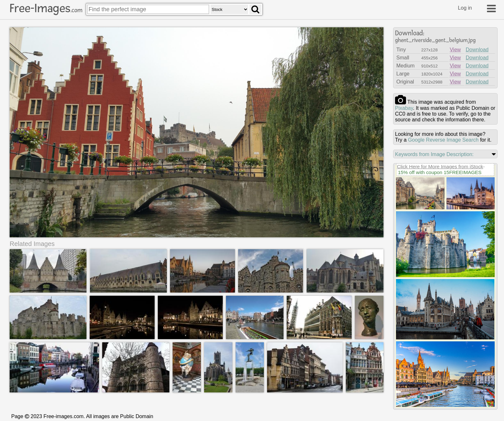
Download (477, 50)
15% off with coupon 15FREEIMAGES (440, 172)
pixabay (404, 108)
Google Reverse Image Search (443, 140)
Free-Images (46, 8)
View (455, 50)
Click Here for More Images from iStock (440, 167)
